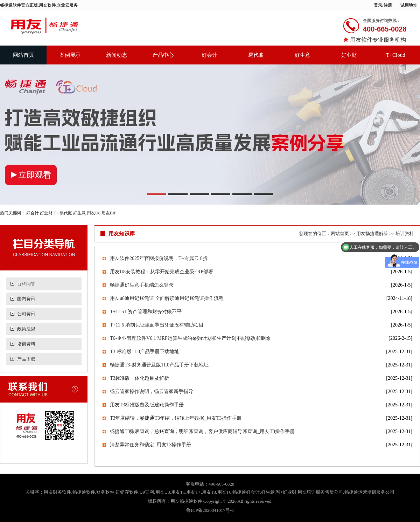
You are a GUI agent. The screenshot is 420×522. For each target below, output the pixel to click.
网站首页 (23, 55)
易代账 (256, 55)
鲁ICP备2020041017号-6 (210, 510)
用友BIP (109, 213)
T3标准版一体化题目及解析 (140, 378)
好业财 (349, 55)
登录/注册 (383, 5)
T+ (56, 213)
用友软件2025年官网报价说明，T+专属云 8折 (159, 258)
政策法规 (26, 329)
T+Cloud (395, 55)
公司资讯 (26, 314)
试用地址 (409, 5)
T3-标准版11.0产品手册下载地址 (145, 352)
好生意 (303, 55)
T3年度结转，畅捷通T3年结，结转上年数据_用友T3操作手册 (176, 418)
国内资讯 (26, 299)
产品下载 (26, 359)
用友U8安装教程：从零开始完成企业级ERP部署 (162, 272)
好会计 (209, 55)
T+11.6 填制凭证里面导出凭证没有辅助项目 (157, 325)
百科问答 (26, 284)
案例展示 (70, 55)
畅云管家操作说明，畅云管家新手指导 (152, 392)
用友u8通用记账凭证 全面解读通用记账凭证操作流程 (167, 298)
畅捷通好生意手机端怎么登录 (142, 285)
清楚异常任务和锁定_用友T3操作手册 (151, 445)
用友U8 (94, 213)
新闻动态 (117, 55)
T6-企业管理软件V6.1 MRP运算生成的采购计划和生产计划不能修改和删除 (190, 338)
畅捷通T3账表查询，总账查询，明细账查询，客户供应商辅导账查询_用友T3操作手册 (202, 431)
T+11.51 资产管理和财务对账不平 (146, 312)
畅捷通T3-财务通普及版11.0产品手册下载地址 (159, 365)
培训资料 (26, 344)
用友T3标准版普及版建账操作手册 (147, 405)
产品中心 (163, 55)
